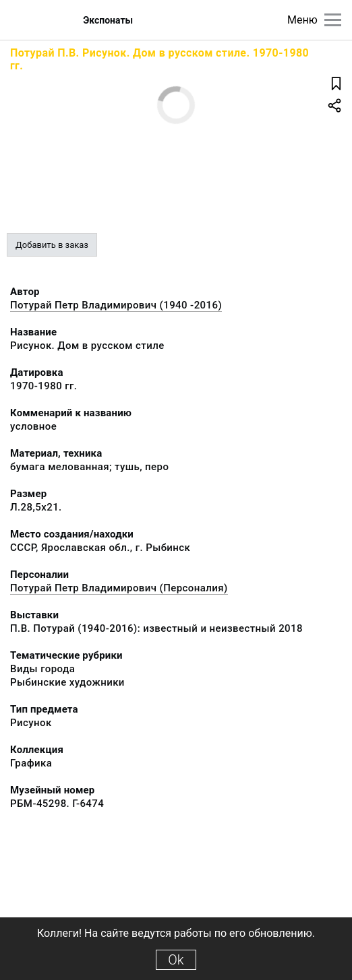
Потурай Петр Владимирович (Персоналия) (119, 588)
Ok (176, 960)
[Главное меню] (333, 20)
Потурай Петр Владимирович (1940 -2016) (116, 305)
